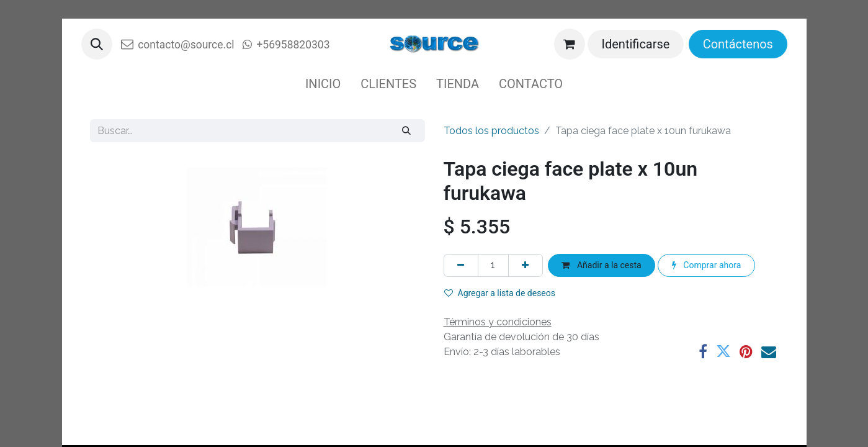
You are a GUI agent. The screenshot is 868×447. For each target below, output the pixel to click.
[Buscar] (406, 131)
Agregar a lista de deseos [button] (500, 293)
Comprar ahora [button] (706, 265)
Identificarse (636, 44)
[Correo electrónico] (769, 351)
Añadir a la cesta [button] (601, 265)
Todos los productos (491, 131)
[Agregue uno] (526, 265)
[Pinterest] (746, 351)
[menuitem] (323, 84)
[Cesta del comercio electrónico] (570, 44)
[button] (97, 44)
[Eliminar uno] (461, 265)
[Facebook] (703, 351)
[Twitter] (723, 351)
